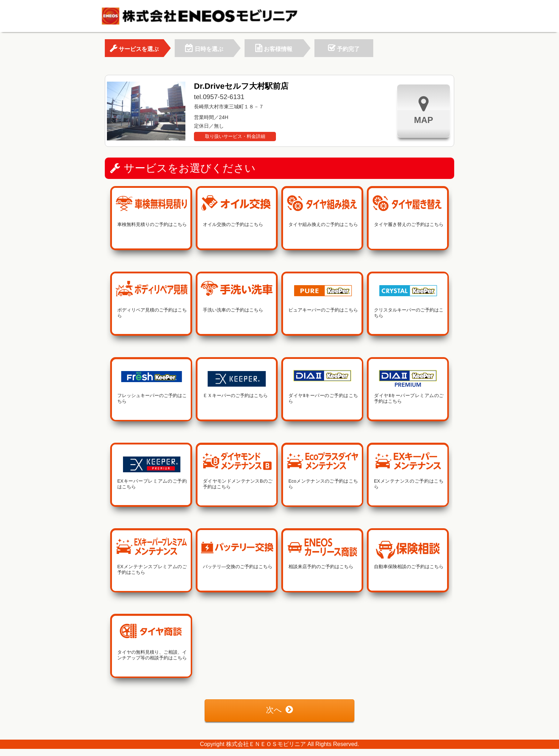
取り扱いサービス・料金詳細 (235, 136)
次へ (279, 710)
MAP (423, 110)
